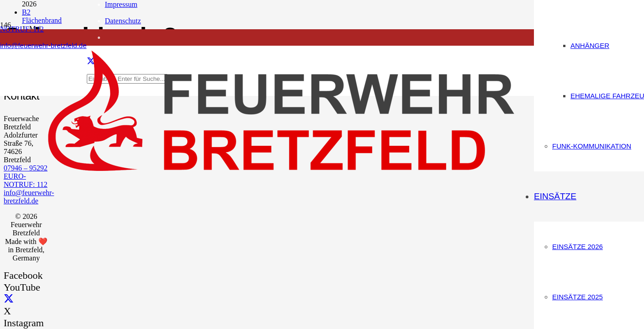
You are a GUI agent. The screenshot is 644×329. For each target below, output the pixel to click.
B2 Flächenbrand (42, 16)
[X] (9, 299)
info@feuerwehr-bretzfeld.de (29, 197)
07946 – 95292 (26, 168)
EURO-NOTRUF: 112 (26, 180)
